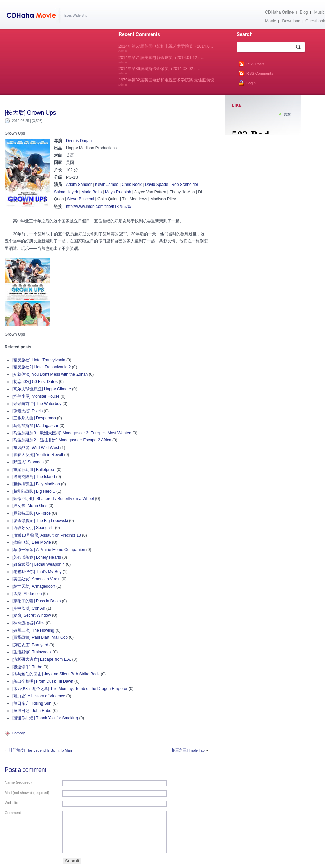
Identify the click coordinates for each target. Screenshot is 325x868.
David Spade (157, 185)
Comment (13, 813)
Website (12, 803)
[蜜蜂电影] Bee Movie (32, 542)
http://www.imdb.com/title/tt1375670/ (99, 207)
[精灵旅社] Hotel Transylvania (39, 360)
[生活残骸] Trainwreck (32, 652)
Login (251, 83)
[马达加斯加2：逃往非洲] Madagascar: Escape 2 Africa (62, 440)
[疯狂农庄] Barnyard (30, 645)
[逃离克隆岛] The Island (34, 477)
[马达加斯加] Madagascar (35, 426)
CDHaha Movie (33, 17)
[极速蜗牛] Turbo (27, 667)
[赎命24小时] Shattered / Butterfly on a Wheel (53, 499)
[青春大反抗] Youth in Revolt (38, 455)
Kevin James (107, 185)
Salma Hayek (66, 192)
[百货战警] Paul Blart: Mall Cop (40, 637)
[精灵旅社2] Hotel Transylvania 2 (41, 367)
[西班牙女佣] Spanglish (33, 528)
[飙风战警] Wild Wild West (36, 448)
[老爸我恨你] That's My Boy (37, 572)
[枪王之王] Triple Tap (188, 750)
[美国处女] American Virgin (36, 579)
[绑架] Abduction (27, 594)
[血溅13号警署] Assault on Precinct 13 (47, 535)
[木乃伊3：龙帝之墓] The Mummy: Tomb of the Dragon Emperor (70, 689)
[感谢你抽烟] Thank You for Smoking (45, 718)
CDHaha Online (279, 12)
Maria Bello (91, 192)
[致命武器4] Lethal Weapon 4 (38, 564)
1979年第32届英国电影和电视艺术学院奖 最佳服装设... (168, 82)
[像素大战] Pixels (27, 411)
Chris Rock (132, 185)
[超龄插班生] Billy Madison (36, 484)
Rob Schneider (185, 185)
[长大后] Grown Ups (30, 113)
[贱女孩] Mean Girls (30, 506)
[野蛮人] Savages (28, 462)
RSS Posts (255, 64)
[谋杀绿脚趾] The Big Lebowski (40, 521)
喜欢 (287, 114)
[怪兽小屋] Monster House (36, 396)
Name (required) (18, 782)
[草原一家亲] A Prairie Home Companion (49, 550)
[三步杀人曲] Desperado (34, 418)
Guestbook (315, 21)
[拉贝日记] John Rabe (32, 711)
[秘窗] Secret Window (32, 615)
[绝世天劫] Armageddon (34, 586)
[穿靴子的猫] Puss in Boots (36, 601)
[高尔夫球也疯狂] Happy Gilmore (42, 389)
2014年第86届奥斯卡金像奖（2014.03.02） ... (160, 71)
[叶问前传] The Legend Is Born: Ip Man (40, 750)
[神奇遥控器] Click (28, 623)
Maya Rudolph (118, 192)
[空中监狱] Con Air (29, 608)
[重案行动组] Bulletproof (34, 470)
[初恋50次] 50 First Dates (35, 382)
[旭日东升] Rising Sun (32, 703)
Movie (270, 21)
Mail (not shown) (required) (27, 793)
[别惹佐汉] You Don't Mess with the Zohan (50, 374)
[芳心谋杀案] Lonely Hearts (37, 557)
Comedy (18, 733)
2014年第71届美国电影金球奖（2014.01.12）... (161, 60)
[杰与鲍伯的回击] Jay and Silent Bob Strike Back (56, 674)
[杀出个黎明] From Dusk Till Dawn (43, 681)
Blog (304, 12)
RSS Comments (260, 73)
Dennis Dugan (79, 141)
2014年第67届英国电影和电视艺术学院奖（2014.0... (166, 48)
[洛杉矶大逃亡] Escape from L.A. (42, 659)
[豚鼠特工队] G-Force (31, 513)
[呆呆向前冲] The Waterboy (37, 404)
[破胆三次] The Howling (33, 630)
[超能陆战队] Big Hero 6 (34, 491)
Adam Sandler (79, 185)
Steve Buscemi (81, 199)
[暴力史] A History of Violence (39, 696)
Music (319, 12)
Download (291, 21)
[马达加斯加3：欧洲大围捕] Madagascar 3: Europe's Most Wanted (72, 433)
